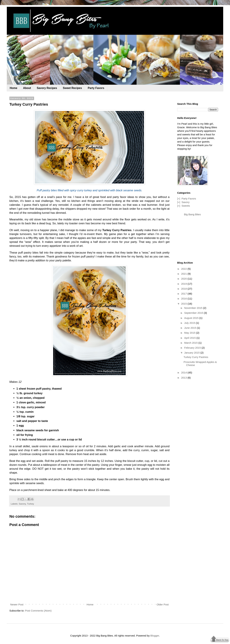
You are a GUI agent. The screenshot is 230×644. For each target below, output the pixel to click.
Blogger (155, 636)
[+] (179, 199)
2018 (184, 289)
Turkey (31, 504)
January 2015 (192, 353)
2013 (184, 378)
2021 (184, 274)
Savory (22, 504)
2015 (184, 304)
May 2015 (190, 333)
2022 (184, 269)
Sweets (186, 206)
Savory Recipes (47, 88)
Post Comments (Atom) (38, 611)
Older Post (163, 604)
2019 (184, 284)
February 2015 (193, 348)
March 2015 (191, 343)
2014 (184, 373)
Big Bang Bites (192, 214)
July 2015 (190, 323)
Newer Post (17, 604)
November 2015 (194, 308)
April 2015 (190, 338)
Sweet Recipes (72, 88)
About (27, 88)
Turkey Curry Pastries (196, 357)
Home (13, 88)
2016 (184, 299)
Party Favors (96, 88)
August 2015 (192, 318)
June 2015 (190, 328)
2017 (184, 294)
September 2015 (194, 313)
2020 (184, 279)
